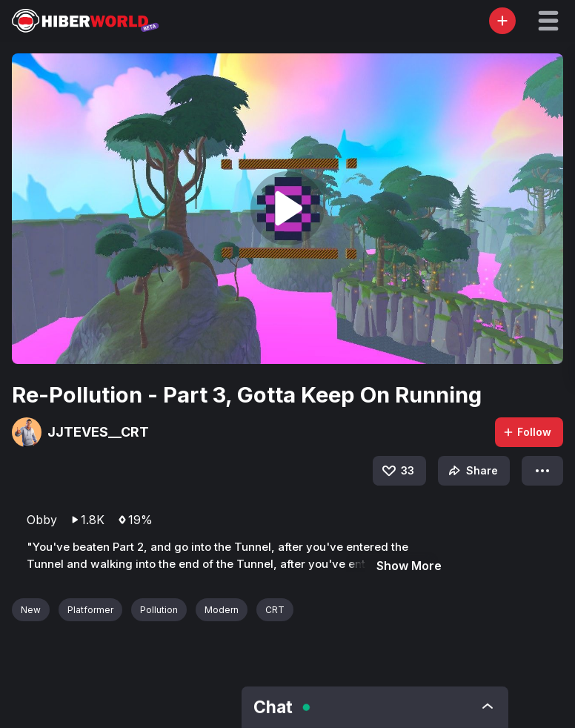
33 (397, 471)
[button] (548, 21)
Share (472, 471)
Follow (527, 432)
